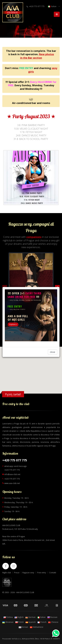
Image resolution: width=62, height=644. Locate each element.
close (53, 352)
